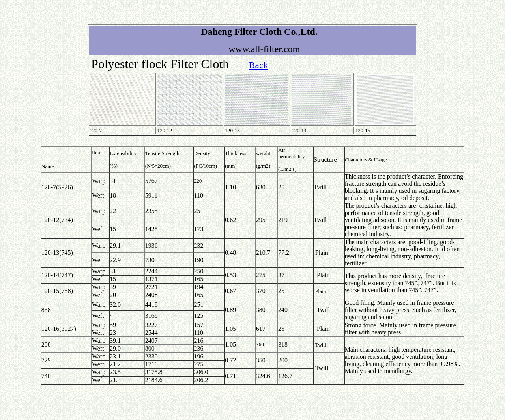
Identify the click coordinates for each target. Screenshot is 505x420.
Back (258, 65)
